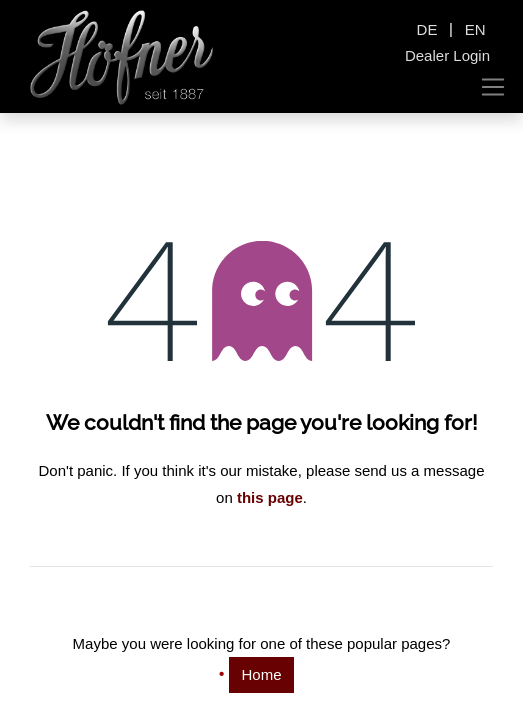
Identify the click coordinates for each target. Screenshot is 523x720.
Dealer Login (447, 55)
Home (261, 674)
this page (270, 497)
